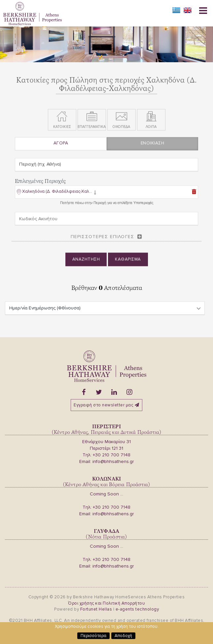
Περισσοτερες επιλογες (102, 239)
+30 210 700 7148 (112, 455)
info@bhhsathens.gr (113, 461)
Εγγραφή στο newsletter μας (106, 405)
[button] (57, 195)
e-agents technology (137, 609)
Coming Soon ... (106, 494)
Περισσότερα (93, 636)
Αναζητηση (86, 261)
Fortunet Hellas (96, 609)
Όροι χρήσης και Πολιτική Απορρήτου (106, 603)
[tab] (106, 195)
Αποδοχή (123, 636)
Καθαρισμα (128, 261)
